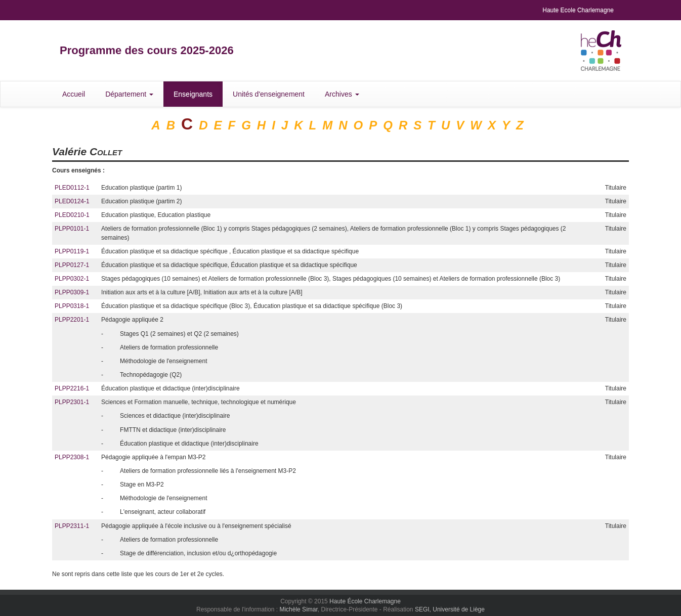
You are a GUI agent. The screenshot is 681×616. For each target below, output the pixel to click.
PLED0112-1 (72, 188)
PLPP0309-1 (72, 292)
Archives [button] (342, 94)
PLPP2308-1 (72, 457)
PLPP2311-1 (72, 526)
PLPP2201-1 (72, 320)
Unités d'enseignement (269, 94)
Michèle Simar (298, 609)
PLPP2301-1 (72, 402)
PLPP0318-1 (72, 306)
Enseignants (193, 94)
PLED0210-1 (72, 215)
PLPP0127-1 (72, 265)
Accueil (74, 94)
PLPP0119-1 (72, 251)
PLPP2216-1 (72, 388)
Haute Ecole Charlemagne (578, 10)
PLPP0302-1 (72, 279)
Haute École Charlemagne (365, 601)
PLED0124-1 (72, 201)
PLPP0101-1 (72, 229)
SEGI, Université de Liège (450, 609)
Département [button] (129, 94)
